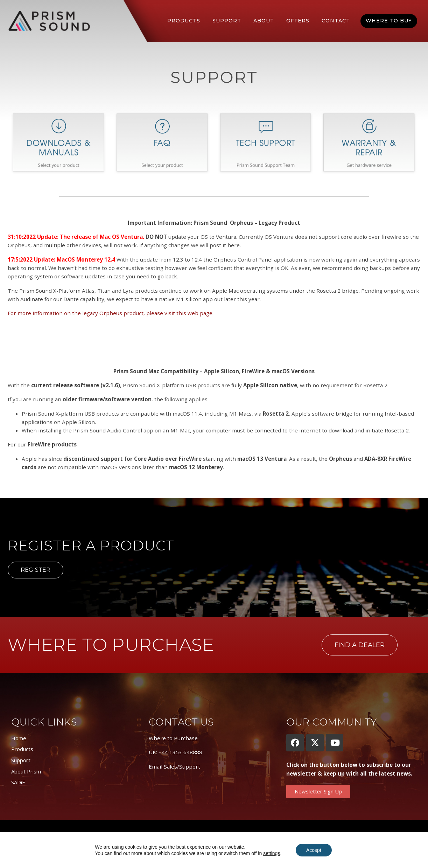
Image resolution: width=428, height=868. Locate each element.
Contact (336, 21)
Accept (314, 850)
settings (272, 853)
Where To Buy (389, 21)
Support (227, 21)
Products (184, 21)
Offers (298, 21)
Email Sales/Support (174, 766)
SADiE (18, 782)
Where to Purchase (173, 738)
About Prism (26, 771)
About (264, 21)
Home (19, 738)
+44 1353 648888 (180, 752)
